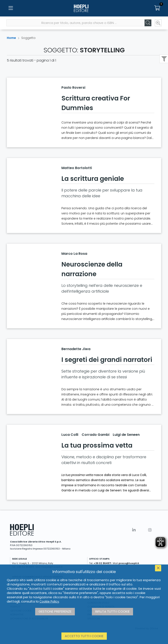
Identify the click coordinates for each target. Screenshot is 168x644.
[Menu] (11, 9)
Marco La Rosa (74, 254)
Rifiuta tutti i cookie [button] (112, 611)
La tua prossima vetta (97, 445)
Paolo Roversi (73, 88)
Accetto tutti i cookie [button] (84, 636)
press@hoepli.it (129, 563)
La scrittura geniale (93, 179)
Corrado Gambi (96, 435)
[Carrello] (157, 9)
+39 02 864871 (102, 563)
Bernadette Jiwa (76, 349)
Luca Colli (70, 435)
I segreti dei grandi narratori (107, 360)
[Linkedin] (134, 530)
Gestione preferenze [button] (55, 611)
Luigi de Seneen (126, 435)
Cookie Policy (49, 601)
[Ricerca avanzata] (158, 24)
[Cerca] (148, 24)
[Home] (84, 9)
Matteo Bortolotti (77, 168)
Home (11, 38)
